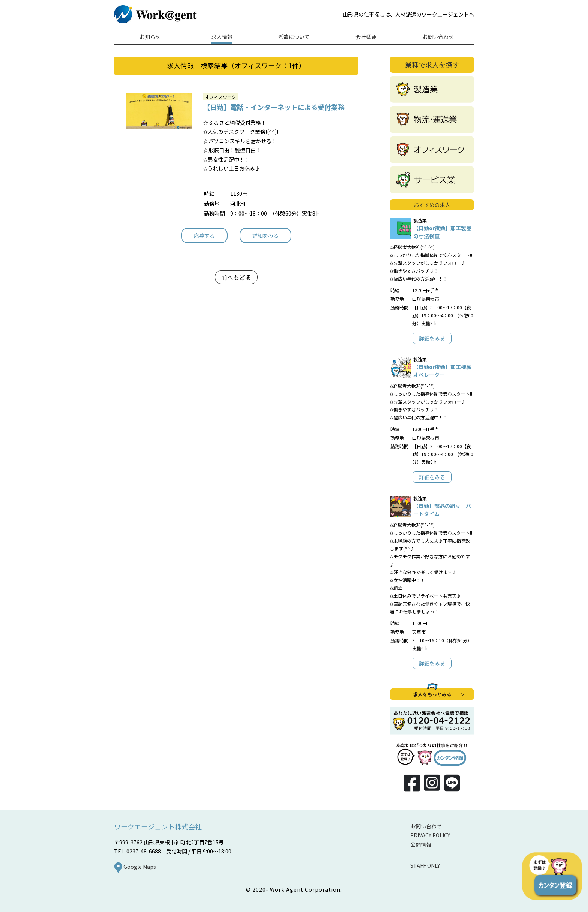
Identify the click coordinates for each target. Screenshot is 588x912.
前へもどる (236, 277)
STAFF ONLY (425, 865)
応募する (204, 235)
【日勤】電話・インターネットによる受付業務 (274, 107)
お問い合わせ (426, 826)
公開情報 (421, 844)
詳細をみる (265, 235)
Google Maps (135, 867)
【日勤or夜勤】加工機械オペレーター (442, 371)
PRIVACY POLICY (430, 835)
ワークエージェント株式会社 (158, 826)
